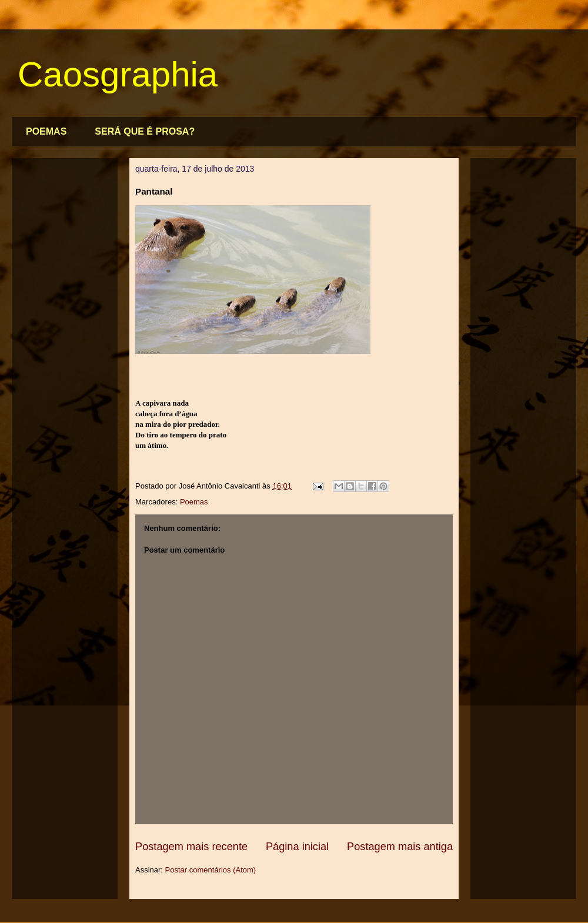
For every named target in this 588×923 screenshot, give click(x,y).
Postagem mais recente (191, 847)
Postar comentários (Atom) (211, 870)
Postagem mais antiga (400, 847)
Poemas (194, 502)
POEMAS (46, 131)
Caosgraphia (118, 74)
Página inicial (297, 847)
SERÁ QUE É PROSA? (145, 131)
